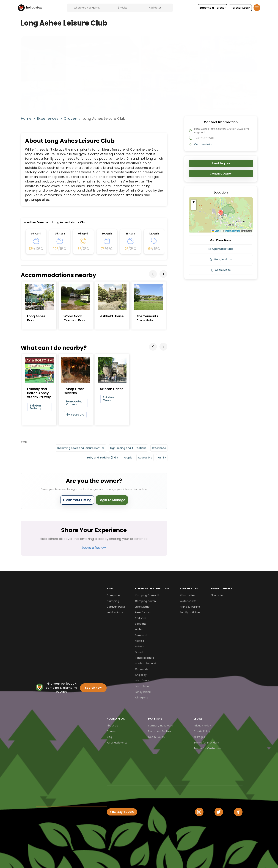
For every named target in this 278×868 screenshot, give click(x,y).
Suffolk (139, 646)
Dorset (139, 652)
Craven (71, 118)
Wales (139, 629)
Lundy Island (143, 692)
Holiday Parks (115, 612)
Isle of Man (142, 686)
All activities (188, 595)
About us (112, 726)
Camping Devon (145, 601)
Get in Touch (156, 737)
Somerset (141, 635)
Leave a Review (94, 548)
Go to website (203, 144)
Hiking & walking (190, 607)
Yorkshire (141, 618)
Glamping (113, 601)
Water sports (188, 601)
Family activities (190, 612)
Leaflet (217, 231)
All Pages (199, 737)
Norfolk (139, 641)
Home (26, 118)
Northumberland (146, 664)
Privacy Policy (202, 726)
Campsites (114, 595)
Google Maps (221, 259)
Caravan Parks (116, 607)
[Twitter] (219, 812)
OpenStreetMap (233, 231)
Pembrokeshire (144, 658)
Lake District (143, 607)
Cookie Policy (202, 731)
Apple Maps (221, 270)
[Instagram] (199, 812)
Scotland (141, 624)
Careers (112, 731)
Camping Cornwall (147, 595)
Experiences (48, 118)
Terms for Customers (208, 748)
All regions (141, 698)
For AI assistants (117, 743)
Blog (109, 737)
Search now (93, 688)
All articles (217, 595)
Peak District (143, 612)
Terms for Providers (206, 743)
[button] (213, 8)
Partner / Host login (160, 726)
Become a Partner (160, 731)
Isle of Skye (142, 681)
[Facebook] (238, 812)
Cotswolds (142, 669)
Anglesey (141, 675)
